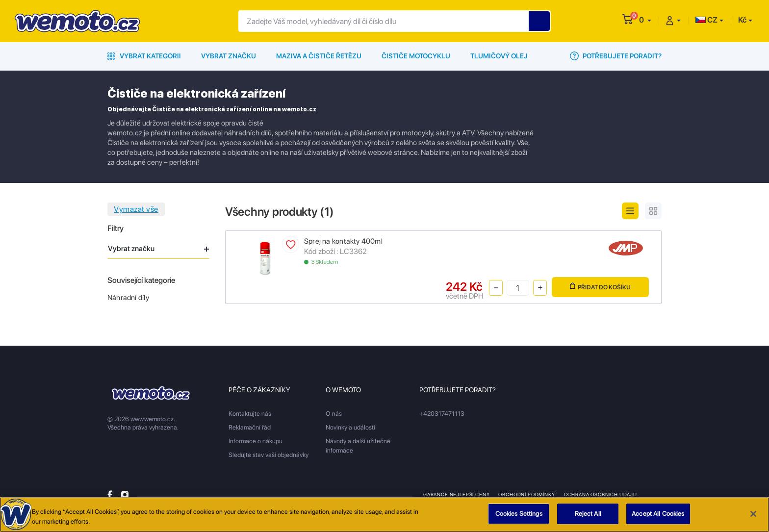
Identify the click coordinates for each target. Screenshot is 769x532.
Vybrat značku (229, 56)
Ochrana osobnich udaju (601, 494)
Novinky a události (350, 427)
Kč (742, 20)
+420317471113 (442, 414)
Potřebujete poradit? (616, 56)
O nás (334, 414)
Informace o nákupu (256, 441)
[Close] (753, 517)
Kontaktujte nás (250, 414)
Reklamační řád (250, 427)
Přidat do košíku (600, 287)
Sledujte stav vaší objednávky (269, 455)
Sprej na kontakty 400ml (343, 241)
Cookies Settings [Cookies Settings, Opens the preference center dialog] (519, 518)
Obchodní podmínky (526, 494)
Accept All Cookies (658, 518)
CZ (706, 20)
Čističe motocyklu (416, 56)
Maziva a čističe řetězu (319, 56)
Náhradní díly (128, 298)
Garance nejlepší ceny (456, 494)
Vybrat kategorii (144, 56)
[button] (645, 20)
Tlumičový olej (499, 56)
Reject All (588, 518)
